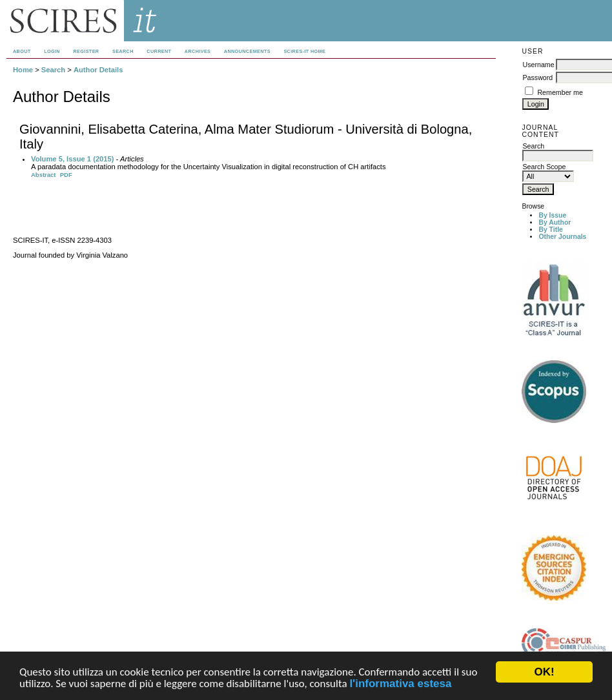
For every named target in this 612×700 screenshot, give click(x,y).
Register (86, 51)
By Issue (552, 215)
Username (538, 65)
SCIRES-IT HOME (304, 51)
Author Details (98, 70)
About (22, 51)
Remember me (560, 92)
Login (52, 51)
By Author (555, 222)
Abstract (44, 175)
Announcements (247, 51)
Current (159, 51)
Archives (198, 51)
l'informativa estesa (400, 684)
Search (123, 51)
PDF (66, 175)
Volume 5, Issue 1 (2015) (73, 159)
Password (537, 77)
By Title (550, 230)
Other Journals (562, 237)
